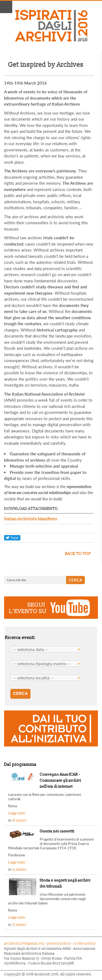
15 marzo (19, 870)
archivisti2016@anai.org (24, 943)
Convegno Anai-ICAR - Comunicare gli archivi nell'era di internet (60, 780)
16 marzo (19, 820)
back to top (78, 554)
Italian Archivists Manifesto (31, 519)
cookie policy (84, 943)
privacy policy (59, 943)
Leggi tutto (17, 813)
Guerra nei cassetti (57, 831)
